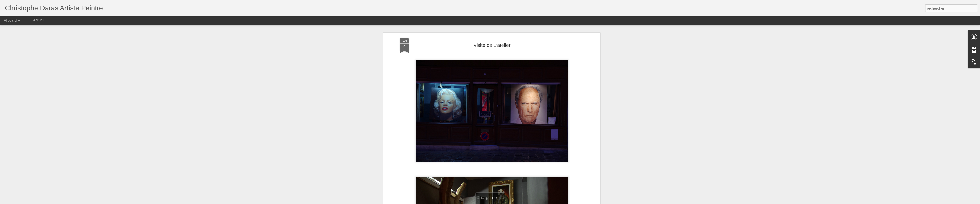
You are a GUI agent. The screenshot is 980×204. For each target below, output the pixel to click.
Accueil (39, 20)
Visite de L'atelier (492, 45)
